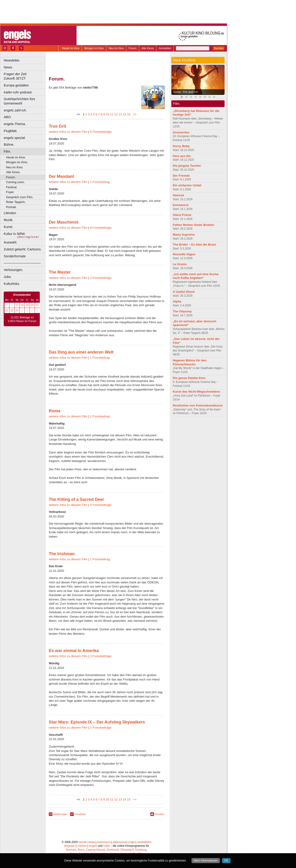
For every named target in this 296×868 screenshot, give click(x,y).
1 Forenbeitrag (100, 182)
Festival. (12, 187)
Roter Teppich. (16, 202)
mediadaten (144, 842)
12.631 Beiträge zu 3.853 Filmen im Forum (22, 319)
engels (93, 846)
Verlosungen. (13, 270)
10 (107, 114)
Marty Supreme (184, 235)
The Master (60, 272)
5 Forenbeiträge (101, 132)
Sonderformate (15, 256)
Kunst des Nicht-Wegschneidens (196, 392)
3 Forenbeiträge (101, 656)
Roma (55, 411)
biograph (69, 846)
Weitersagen (61, 814)
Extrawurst (181, 205)
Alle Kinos (148, 48)
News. (8, 67)
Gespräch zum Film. (20, 197)
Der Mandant (61, 176)
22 (7, 311)
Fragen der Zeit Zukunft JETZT (25, 76)
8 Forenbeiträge (101, 228)
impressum (104, 842)
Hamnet (178, 195)
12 (116, 114)
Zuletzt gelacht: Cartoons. (23, 249)
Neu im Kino (116, 48)
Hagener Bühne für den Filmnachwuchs (190, 362)
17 (17, 305)
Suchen (219, 48)
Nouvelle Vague (184, 254)
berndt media (87, 842)
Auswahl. (10, 242)
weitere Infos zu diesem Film (68, 132)
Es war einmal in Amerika (74, 651)
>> (134, 114)
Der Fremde (181, 176)
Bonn (81, 850)
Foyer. (10, 192)
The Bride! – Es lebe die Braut (194, 245)
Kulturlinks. (12, 284)
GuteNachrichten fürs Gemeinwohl (19, 101)
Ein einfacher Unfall (187, 185)
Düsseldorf (127, 850)
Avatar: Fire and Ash (186, 92)
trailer (107, 846)
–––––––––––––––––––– (22, 263)
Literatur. (10, 213)
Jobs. (8, 277)
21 (37, 305)
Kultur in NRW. (15, 234)
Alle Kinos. (13, 172)
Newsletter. (12, 60)
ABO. (8, 117)
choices (82, 846)
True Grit (57, 126)
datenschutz (120, 842)
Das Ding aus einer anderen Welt (81, 352)
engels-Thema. (15, 124)
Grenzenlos (181, 132)
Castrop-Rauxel (95, 850)
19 (27, 305)
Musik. (9, 220)
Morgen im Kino (94, 48)
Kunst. (8, 227)
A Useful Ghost (184, 292)
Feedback (80, 814)
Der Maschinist (64, 222)
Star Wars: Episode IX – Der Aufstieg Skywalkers (97, 722)
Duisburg (141, 850)
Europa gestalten (16, 85)
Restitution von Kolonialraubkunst (198, 405)
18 (22, 305)
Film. (7, 151)
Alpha (177, 301)
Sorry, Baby (181, 146)
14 (125, 114)
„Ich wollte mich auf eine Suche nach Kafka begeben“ (196, 276)
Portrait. (11, 207)
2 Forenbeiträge (101, 278)
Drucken (160, 814)
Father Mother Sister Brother (194, 225)
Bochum (71, 850)
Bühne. (9, 145)
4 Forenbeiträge (101, 505)
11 (112, 114)
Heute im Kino (71, 48)
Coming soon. (15, 182)
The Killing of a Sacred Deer (76, 499)
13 (120, 114)
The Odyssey (182, 311)
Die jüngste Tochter (187, 166)
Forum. (11, 177)
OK (226, 861)
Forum (133, 48)
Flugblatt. (11, 131)
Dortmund (113, 850)
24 (17, 311)
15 (129, 114)
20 (32, 305)
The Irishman (62, 554)
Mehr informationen (206, 861)
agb (133, 842)
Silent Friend (182, 215)
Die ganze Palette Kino (189, 378)
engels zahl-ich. (15, 110)
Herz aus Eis (182, 156)
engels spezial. (15, 138)
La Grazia (180, 264)
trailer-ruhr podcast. (18, 92)
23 (12, 311)
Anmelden (165, 48)
